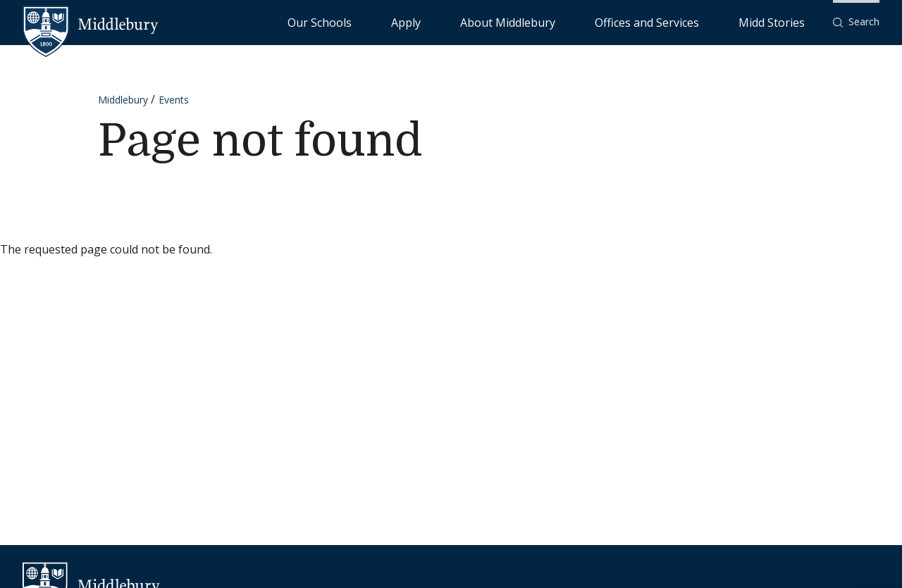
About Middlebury (592, 21)
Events (174, 100)
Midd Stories (787, 21)
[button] (856, 22)
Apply (522, 21)
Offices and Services (695, 21)
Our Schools (465, 21)
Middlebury (123, 100)
